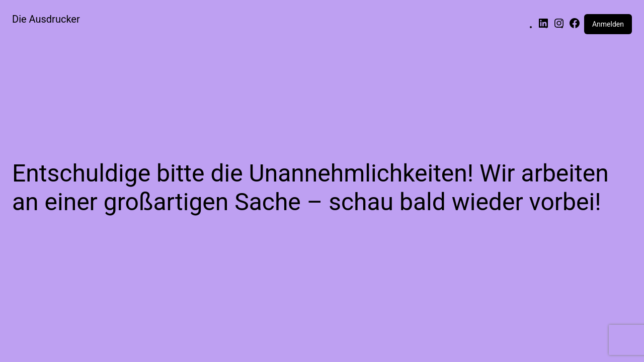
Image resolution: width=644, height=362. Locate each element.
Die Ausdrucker (46, 19)
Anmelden (608, 24)
